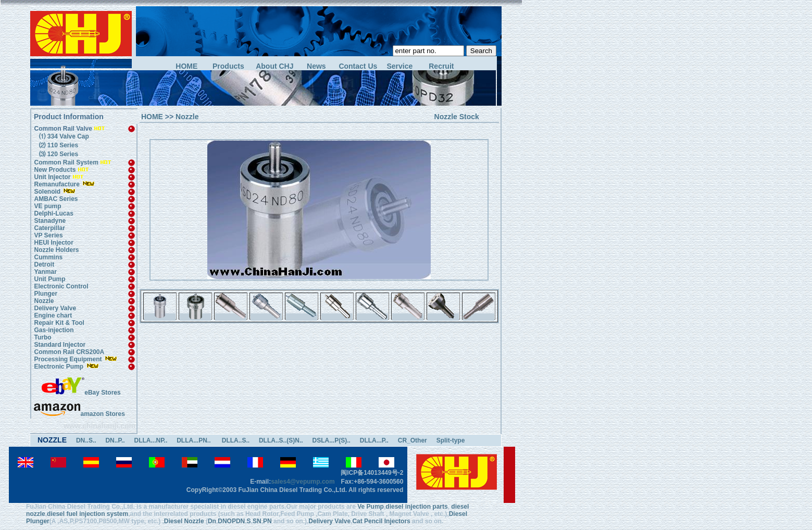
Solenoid (47, 192)
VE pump (47, 206)
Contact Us (358, 66)
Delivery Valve (55, 308)
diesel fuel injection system (88, 514)
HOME (186, 66)
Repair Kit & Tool (59, 323)
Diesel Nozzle (184, 521)
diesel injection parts (416, 507)
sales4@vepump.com (303, 482)
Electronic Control (61, 286)
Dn (212, 521)
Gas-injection (54, 330)
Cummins (48, 257)
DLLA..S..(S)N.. (281, 440)
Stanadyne (50, 221)
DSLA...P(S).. (332, 440)
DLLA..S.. (236, 440)
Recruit (441, 66)
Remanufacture (57, 184)
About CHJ (274, 66)
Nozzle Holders (56, 250)
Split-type (451, 440)
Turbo (42, 337)
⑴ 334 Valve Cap (63, 136)
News (316, 66)
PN (267, 521)
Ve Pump (371, 507)
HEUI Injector (53, 243)
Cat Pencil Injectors (381, 521)
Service (399, 66)
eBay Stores (81, 393)
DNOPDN (231, 521)
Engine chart (53, 316)
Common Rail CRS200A (69, 352)
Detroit (44, 264)
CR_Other (413, 440)
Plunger (46, 294)
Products (228, 66)
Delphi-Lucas (53, 213)
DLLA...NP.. (151, 440)
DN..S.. (86, 440)
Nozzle (44, 301)
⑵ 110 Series (58, 145)
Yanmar (45, 272)
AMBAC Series (56, 199)
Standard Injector (60, 345)
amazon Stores (79, 414)
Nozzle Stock (457, 117)
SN (257, 521)
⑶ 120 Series (58, 154)
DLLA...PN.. (195, 440)
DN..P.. (115, 440)
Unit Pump (49, 279)
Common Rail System (73, 162)
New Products (55, 170)
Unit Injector (52, 177)
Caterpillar (49, 228)
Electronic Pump (59, 367)
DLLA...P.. (374, 440)
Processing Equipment (68, 359)
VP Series (48, 235)
